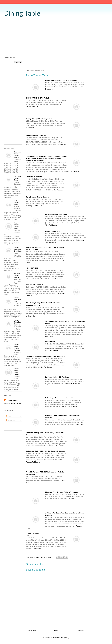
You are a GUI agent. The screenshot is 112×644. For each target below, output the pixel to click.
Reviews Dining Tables (17, 275)
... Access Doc (38, 206)
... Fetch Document (56, 279)
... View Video (79, 424)
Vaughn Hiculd (12, 400)
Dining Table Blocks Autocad (17, 347)
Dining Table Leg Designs (17, 322)
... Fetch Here (72, 499)
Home (56, 631)
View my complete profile (13, 403)
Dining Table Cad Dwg (18, 300)
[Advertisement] (56, 37)
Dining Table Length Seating (17, 372)
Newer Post (32, 631)
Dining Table (22, 14)
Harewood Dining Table (18, 178)
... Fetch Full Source (45, 367)
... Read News (74, 172)
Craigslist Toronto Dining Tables (17, 155)
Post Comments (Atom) (61, 638)
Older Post (81, 631)
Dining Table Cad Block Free (18, 249)
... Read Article (36, 549)
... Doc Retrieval (57, 190)
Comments (10, 420)
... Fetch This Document (69, 407)
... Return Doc (62, 144)
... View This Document (72, 384)
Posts (9, 416)
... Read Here (53, 351)
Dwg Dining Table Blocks (16, 203)
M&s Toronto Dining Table (17, 226)
